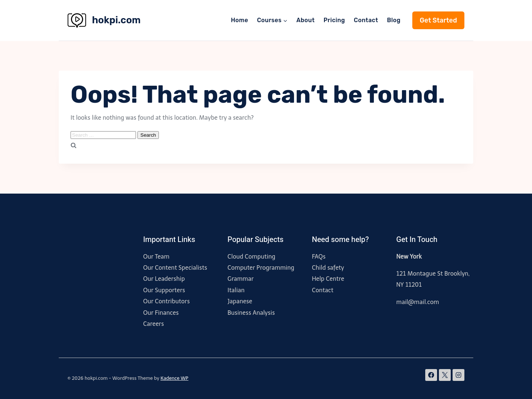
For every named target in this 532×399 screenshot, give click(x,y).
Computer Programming (261, 268)
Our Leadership (164, 279)
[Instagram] (458, 375)
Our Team (156, 257)
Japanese (240, 301)
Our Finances (161, 313)
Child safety (328, 268)
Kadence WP (174, 378)
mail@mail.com (418, 302)
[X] (445, 375)
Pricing (334, 20)
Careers (153, 324)
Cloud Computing (252, 257)
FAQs (319, 257)
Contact (366, 20)
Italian (236, 290)
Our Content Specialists (175, 268)
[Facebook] (431, 375)
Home (240, 20)
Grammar (241, 279)
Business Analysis (251, 313)
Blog (394, 20)
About (306, 20)
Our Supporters (164, 290)
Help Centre (328, 279)
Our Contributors (166, 301)
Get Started (438, 20)
